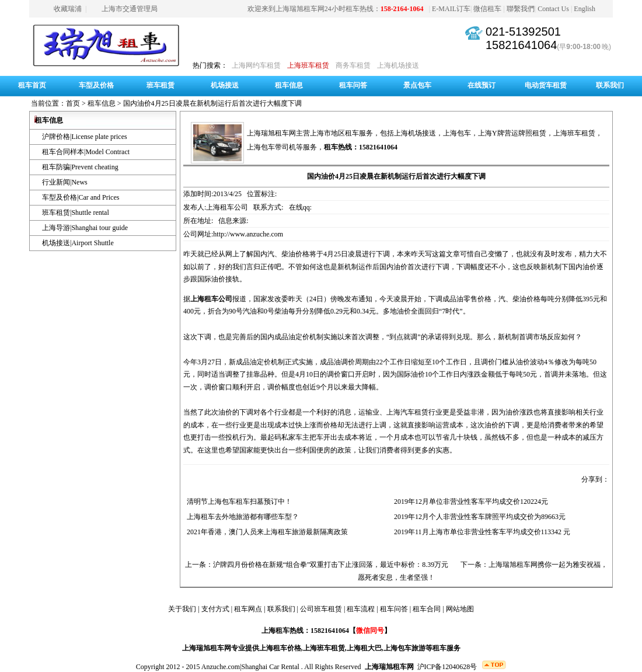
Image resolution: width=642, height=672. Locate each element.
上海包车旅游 (404, 648)
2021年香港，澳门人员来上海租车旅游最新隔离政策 (266, 532)
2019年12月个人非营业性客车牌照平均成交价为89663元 (478, 517)
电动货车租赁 (546, 85)
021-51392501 (523, 32)
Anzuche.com (221, 667)
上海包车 (457, 133)
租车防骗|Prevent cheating (80, 167)
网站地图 (460, 609)
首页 (73, 103)
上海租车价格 (280, 648)
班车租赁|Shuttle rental (76, 213)
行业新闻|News (65, 182)
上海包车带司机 (271, 147)
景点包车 (417, 85)
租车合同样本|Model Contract (86, 152)
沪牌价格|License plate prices (85, 137)
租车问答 (353, 85)
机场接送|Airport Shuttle (78, 243)
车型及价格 (96, 85)
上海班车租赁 (308, 65)
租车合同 (427, 609)
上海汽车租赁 (407, 412)
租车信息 (289, 85)
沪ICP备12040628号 (447, 667)
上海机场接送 (398, 65)
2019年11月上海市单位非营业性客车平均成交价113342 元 (480, 532)
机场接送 (225, 85)
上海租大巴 (364, 648)
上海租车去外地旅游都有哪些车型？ (241, 517)
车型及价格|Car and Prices (81, 197)
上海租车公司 (211, 299)
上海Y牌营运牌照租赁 (512, 133)
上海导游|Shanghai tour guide (85, 228)
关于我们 (182, 609)
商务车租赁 (353, 65)
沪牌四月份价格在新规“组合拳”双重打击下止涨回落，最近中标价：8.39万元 (331, 565)
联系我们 (610, 85)
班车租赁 (160, 85)
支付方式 (215, 609)
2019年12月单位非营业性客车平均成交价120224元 (469, 502)
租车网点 (248, 609)
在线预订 (481, 85)
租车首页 (32, 85)
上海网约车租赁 (256, 65)
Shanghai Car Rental (271, 667)
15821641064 (521, 45)
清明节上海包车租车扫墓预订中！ (238, 502)
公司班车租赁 (321, 609)
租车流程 (361, 609)
